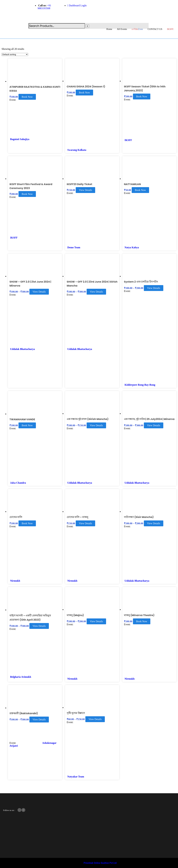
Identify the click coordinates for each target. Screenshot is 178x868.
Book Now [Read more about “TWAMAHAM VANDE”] (27, 425)
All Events (122, 29)
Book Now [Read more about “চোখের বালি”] (27, 523)
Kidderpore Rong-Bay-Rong (140, 385)
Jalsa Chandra (18, 483)
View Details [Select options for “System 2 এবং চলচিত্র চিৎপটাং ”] (154, 288)
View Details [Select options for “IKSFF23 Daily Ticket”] (85, 190)
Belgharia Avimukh (21, 677)
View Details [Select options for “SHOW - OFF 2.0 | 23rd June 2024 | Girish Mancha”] (96, 292)
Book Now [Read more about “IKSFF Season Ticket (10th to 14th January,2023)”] (142, 96)
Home (109, 29)
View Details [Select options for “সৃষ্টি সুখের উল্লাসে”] (95, 719)
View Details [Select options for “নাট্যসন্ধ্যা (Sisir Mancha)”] (154, 523)
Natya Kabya (132, 247)
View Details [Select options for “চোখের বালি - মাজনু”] (85, 523)
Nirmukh (15, 581)
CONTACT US (155, 29)
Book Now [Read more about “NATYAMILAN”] (140, 190)
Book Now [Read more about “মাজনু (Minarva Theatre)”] (142, 621)
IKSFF (128, 140)
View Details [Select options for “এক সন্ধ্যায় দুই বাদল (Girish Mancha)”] (96, 425)
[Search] (87, 26)
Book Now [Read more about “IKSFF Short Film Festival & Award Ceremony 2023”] (27, 194)
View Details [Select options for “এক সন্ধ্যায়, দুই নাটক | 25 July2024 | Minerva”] (154, 425)
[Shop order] (15, 54)
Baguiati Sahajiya (20, 139)
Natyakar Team (76, 777)
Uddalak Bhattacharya (22, 349)
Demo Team (74, 247)
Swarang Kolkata (77, 150)
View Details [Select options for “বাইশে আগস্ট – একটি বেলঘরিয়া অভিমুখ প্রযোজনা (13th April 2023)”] (39, 626)
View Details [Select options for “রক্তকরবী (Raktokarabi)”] (39, 720)
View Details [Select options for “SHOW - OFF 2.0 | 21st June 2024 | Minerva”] (39, 292)
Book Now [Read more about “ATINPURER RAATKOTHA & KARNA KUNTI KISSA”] (27, 97)
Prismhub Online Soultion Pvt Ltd (100, 863)
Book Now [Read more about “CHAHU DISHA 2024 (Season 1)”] (84, 93)
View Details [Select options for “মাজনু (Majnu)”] (96, 621)
